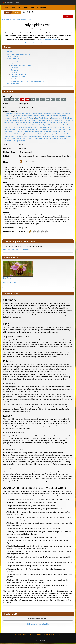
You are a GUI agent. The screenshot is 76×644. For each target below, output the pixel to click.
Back (68, 17)
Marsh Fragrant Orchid (12, 132)
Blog (13, 63)
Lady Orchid (37, 127)
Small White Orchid (47, 136)
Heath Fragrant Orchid (30, 125)
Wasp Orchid (56, 138)
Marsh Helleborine (28, 132)
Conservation (16, 70)
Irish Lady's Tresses (11, 127)
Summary (15, 61)
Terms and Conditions (38, 640)
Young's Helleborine (20, 141)
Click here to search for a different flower (17, 20)
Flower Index (41, 8)
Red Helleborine (34, 136)
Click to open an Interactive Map (38, 624)
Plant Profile (11, 52)
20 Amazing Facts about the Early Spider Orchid (28, 81)
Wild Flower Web (11, 3)
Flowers (16, 12)
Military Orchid (40, 132)
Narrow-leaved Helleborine (14, 134)
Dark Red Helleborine (43, 118)
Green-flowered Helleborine (37, 123)
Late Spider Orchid (65, 127)
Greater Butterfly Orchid (18, 123)
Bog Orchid (47, 114)
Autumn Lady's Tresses (13, 114)
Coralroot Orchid (10, 118)
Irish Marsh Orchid (26, 127)
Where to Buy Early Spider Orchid (19, 54)
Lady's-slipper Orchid (50, 127)
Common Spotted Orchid (42, 116)
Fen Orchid (46, 120)
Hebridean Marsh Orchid (63, 125)
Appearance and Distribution (21, 65)
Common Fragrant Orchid (23, 116)
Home (6, 8)
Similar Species (13, 56)
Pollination (15, 68)
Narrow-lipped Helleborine (54, 134)
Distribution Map (13, 83)
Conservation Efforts (18, 77)
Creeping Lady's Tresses (26, 118)
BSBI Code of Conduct (48, 40)
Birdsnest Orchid (36, 114)
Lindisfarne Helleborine (43, 129)
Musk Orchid (62, 132)
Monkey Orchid (51, 132)
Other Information (13, 59)
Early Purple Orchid (35, 120)
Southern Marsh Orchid (18, 138)
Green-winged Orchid (55, 123)
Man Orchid (67, 129)
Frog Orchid (63, 120)
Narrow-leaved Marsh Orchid (34, 134)
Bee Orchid (26, 114)
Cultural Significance (18, 74)
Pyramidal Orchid (21, 136)
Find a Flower (15, 8)
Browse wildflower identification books (38, 43)
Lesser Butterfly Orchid (13, 129)
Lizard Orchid (57, 129)
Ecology (14, 72)
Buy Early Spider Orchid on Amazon (16, 249)
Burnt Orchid (9, 116)
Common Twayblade (59, 116)
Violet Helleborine (45, 138)
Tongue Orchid (32, 138)
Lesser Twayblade (28, 129)
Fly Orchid (55, 120)
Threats (14, 79)
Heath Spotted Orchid (46, 125)
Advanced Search (28, 8)
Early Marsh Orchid (20, 120)
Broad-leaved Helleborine (61, 114)
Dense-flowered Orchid (59, 118)
